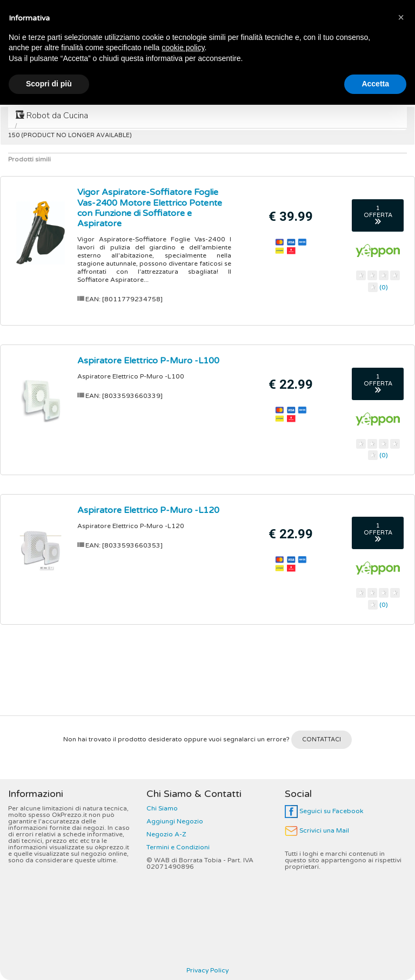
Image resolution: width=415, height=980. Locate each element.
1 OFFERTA (378, 215)
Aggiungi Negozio (175, 821)
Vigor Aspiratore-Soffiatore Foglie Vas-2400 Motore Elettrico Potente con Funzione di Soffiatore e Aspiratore (150, 208)
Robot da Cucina (52, 116)
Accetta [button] (375, 959)
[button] (401, 893)
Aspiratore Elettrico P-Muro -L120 (148, 510)
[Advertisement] (207, 674)
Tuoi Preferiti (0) (377, 9)
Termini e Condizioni (178, 847)
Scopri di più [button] (49, 959)
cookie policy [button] (183, 923)
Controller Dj (221, 91)
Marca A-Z (117, 9)
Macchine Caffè (300, 91)
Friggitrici (371, 91)
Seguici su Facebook (324, 811)
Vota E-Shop (305, 9)
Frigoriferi (38, 91)
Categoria (56, 9)
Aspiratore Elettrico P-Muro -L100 (148, 361)
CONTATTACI (322, 739)
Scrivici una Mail (317, 830)
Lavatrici (156, 91)
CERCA (385, 40)
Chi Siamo (162, 808)
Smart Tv (98, 91)
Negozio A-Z (166, 834)
